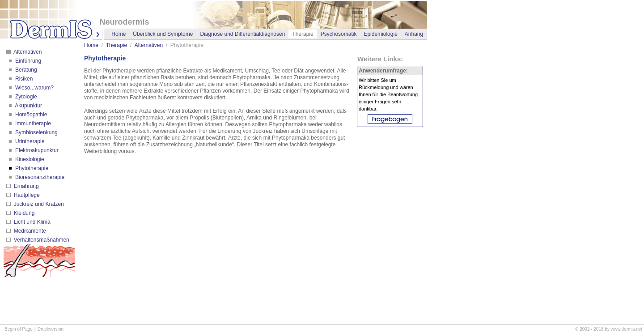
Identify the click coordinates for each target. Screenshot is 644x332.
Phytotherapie (31, 168)
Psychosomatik (339, 34)
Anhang (414, 34)
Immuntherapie (32, 123)
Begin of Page (19, 329)
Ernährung (25, 186)
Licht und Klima (31, 222)
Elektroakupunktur (36, 150)
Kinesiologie (29, 159)
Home (119, 34)
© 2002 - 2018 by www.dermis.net (609, 329)
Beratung (25, 70)
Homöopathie (31, 115)
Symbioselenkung (36, 132)
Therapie (117, 45)
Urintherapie (29, 141)
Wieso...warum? (34, 88)
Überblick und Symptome (163, 34)
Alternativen (27, 52)
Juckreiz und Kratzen (38, 204)
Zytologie (25, 97)
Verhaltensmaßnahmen (40, 240)
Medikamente (29, 231)
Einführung (28, 61)
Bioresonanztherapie (39, 177)
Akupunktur (28, 106)
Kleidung (23, 213)
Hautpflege (26, 195)
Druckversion (51, 329)
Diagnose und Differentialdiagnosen (242, 34)
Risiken (23, 79)
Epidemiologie (380, 34)
